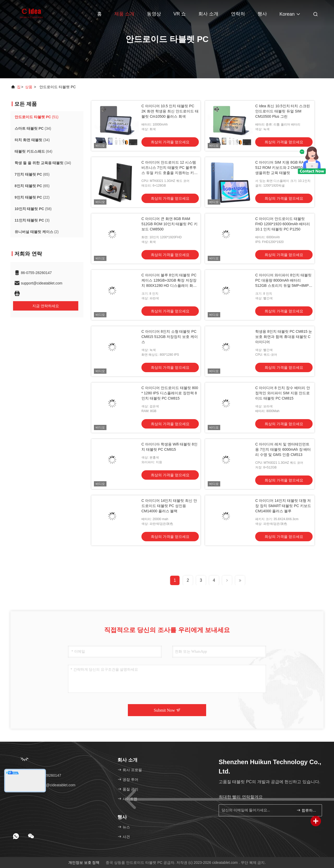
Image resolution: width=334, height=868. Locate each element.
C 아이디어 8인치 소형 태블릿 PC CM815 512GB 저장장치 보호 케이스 (170, 337)
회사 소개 (208, 14)
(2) (37, 232)
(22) (32, 197)
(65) (32, 174)
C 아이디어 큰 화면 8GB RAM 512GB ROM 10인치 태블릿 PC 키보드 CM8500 (169, 224)
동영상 (154, 14)
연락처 (238, 14)
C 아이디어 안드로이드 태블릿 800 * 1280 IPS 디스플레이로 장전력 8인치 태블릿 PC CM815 (170, 393)
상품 (29, 87)
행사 (262, 14)
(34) (33, 128)
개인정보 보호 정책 (84, 863)
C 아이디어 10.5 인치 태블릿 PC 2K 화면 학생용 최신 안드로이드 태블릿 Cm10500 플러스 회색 (170, 111)
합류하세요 (307, 810)
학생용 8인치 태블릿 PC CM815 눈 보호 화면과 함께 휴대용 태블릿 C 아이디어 (284, 337)
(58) (33, 209)
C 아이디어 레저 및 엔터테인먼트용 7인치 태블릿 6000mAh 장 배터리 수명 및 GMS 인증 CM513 (283, 449)
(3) (32, 220)
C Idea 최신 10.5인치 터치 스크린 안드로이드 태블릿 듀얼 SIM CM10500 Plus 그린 (283, 111)
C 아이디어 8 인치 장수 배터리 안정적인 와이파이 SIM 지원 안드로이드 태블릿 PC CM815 (282, 393)
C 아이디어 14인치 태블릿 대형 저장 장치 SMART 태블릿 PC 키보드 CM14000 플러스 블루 (283, 506)
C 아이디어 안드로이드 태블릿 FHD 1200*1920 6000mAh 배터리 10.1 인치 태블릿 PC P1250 (283, 224)
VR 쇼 (180, 14)
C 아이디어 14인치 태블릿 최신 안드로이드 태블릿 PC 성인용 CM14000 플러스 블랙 (169, 506)
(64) (34, 151)
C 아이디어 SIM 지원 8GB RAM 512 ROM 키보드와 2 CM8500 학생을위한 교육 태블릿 (282, 168)
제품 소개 (124, 14)
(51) (37, 117)
